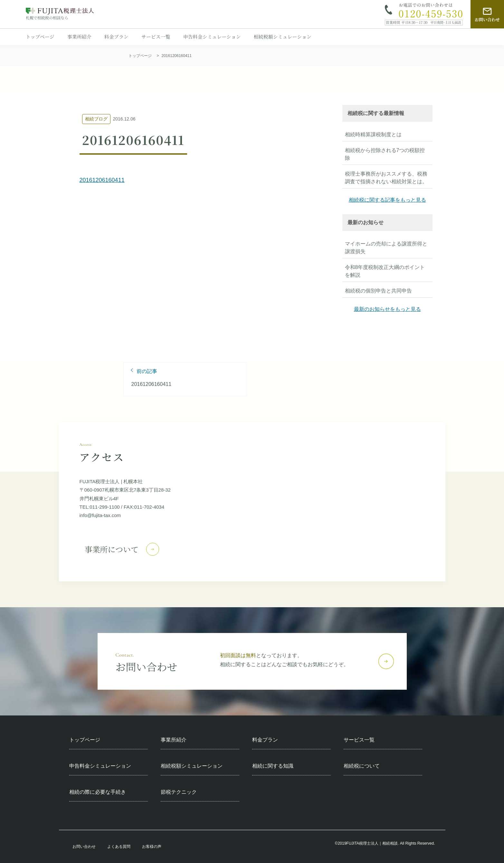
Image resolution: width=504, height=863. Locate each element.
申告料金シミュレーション (212, 37)
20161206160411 (102, 180)
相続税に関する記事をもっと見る (387, 200)
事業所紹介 (79, 37)
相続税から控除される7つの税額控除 (385, 154)
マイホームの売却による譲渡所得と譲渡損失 (386, 248)
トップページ (40, 37)
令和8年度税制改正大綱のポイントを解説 (385, 271)
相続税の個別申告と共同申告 (378, 291)
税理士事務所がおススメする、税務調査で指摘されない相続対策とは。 (386, 178)
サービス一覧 (156, 37)
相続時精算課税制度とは (373, 134)
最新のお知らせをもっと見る (387, 309)
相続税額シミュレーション (283, 37)
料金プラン (116, 37)
